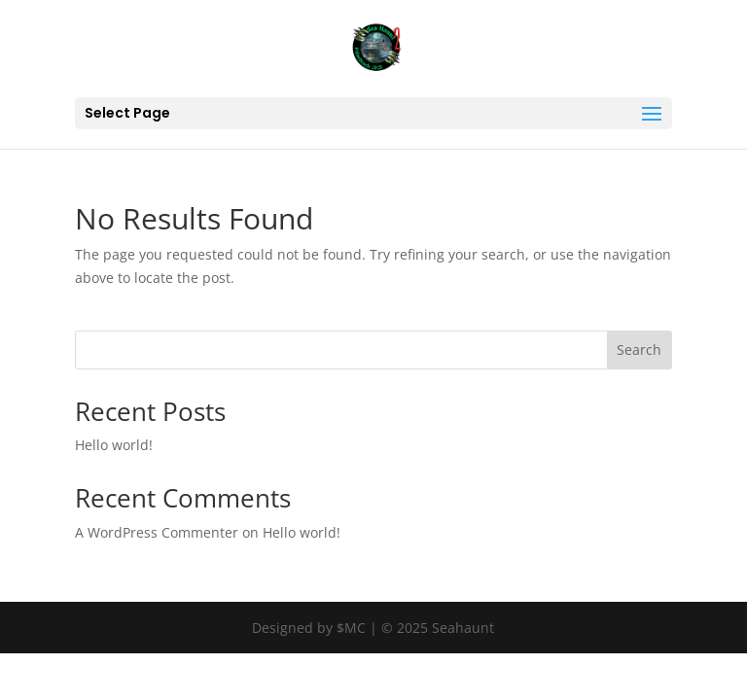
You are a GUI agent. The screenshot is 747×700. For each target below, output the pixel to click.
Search (639, 350)
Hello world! (114, 445)
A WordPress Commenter (157, 532)
